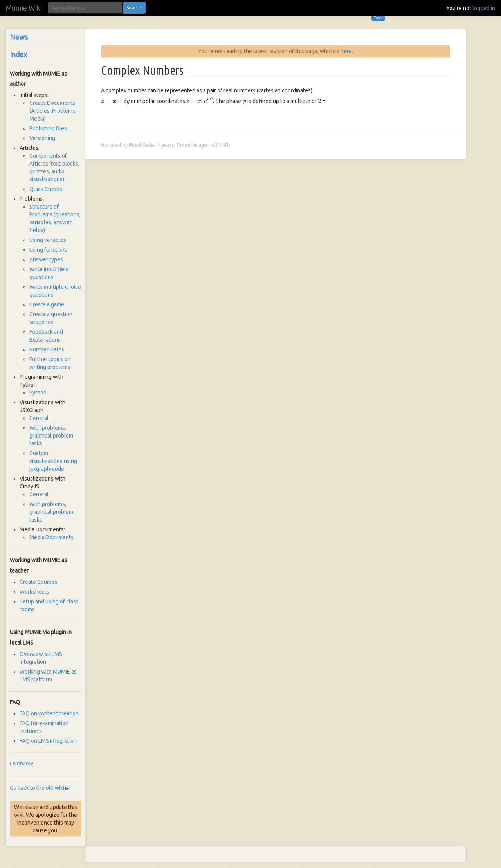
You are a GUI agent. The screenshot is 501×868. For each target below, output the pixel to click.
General (39, 418)
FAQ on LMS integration (48, 741)
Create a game (47, 304)
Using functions (48, 250)
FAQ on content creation (49, 713)
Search (134, 8)
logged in (484, 8)
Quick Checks (46, 189)
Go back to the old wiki (37, 788)
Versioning (42, 138)
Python (38, 393)
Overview (22, 764)
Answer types (46, 259)
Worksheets (34, 592)
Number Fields (47, 349)
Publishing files (48, 128)
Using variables (48, 240)
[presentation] (115, 102)
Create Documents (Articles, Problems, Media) (53, 111)
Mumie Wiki (24, 8)
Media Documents (51, 537)
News (19, 37)
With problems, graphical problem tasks (51, 436)
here (346, 51)
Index (18, 54)
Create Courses (39, 582)
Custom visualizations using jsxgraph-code (53, 461)
